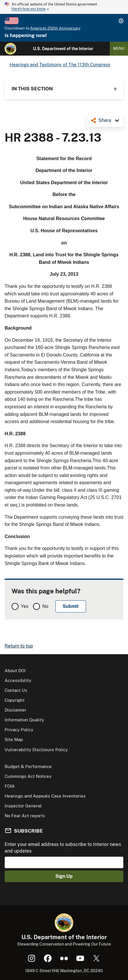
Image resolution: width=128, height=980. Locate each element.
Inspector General (23, 806)
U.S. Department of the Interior (63, 49)
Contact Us (16, 690)
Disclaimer (15, 710)
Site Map (14, 739)
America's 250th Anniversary (55, 28)
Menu (119, 49)
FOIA (10, 786)
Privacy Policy (19, 730)
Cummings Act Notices (28, 776)
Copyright (15, 700)
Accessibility (18, 680)
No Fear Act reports (25, 816)
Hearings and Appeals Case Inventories (45, 796)
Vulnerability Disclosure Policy (36, 750)
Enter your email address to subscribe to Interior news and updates (63, 848)
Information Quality (24, 720)
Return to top (19, 646)
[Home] (10, 49)
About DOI (15, 671)
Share (105, 120)
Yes (25, 606)
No (45, 606)
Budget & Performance (28, 766)
